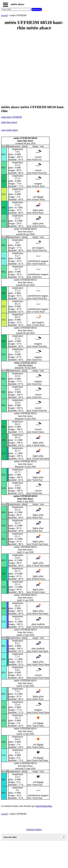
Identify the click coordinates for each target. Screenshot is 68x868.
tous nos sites (10, 837)
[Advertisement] (34, 68)
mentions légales (34, 829)
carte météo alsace (10, 130)
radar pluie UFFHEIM (11, 117)
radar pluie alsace (9, 122)
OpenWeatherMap (44, 806)
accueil (4, 15)
